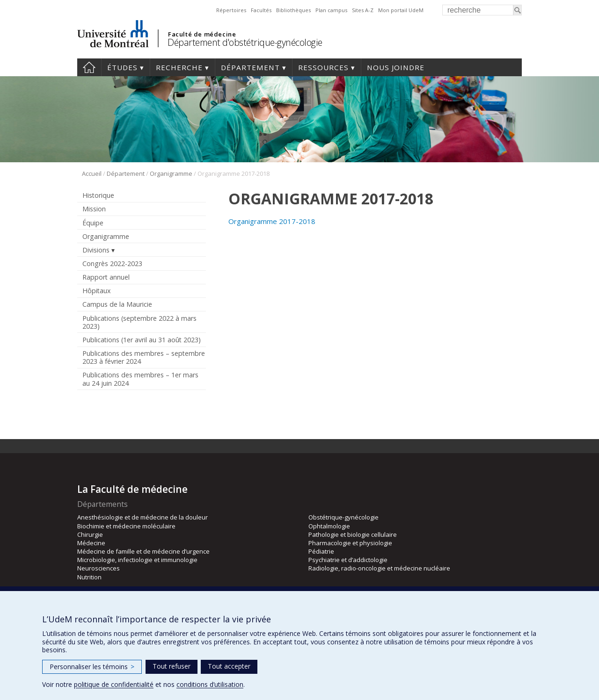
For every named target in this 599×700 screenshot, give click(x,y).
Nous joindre (396, 67)
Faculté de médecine (202, 34)
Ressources (323, 67)
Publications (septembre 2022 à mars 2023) (139, 322)
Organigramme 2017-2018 (272, 221)
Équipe (93, 223)
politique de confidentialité (114, 684)
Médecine (91, 543)
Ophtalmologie (329, 526)
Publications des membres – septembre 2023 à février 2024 (144, 357)
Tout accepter (229, 666)
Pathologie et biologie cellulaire (353, 534)
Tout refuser (172, 666)
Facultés (261, 10)
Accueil (89, 67)
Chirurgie (90, 534)
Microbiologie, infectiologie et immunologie (137, 560)
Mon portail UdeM (401, 10)
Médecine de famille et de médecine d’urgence (143, 551)
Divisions (96, 250)
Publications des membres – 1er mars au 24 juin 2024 (140, 379)
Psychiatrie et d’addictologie (348, 560)
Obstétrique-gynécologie (343, 517)
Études (122, 67)
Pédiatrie (321, 551)
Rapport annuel (106, 277)
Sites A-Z (363, 10)
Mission (94, 209)
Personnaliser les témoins (92, 667)
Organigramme (171, 173)
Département (250, 67)
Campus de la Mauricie (117, 304)
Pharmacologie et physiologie (350, 543)
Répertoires (231, 10)
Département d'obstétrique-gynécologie (245, 42)
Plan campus (331, 10)
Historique (98, 195)
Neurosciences (99, 568)
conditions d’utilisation (210, 684)
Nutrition (89, 577)
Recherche (179, 67)
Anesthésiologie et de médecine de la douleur (142, 517)
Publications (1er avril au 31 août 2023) (142, 340)
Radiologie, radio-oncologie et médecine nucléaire (379, 568)
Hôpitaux (96, 291)
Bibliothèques (293, 10)
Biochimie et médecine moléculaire (126, 526)
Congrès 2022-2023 (112, 263)
